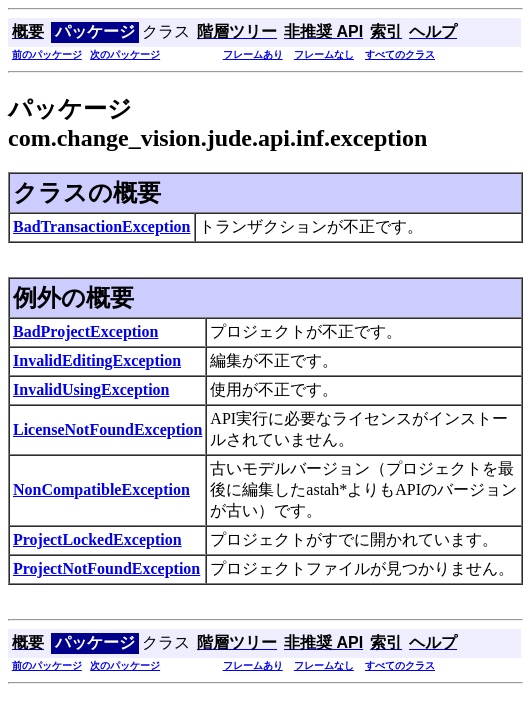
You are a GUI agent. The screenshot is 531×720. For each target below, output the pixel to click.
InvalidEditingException (97, 360)
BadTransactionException (102, 226)
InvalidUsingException (91, 389)
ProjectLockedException (97, 539)
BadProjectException (85, 331)
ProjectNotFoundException (106, 568)
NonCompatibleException (101, 489)
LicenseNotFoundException (107, 429)
